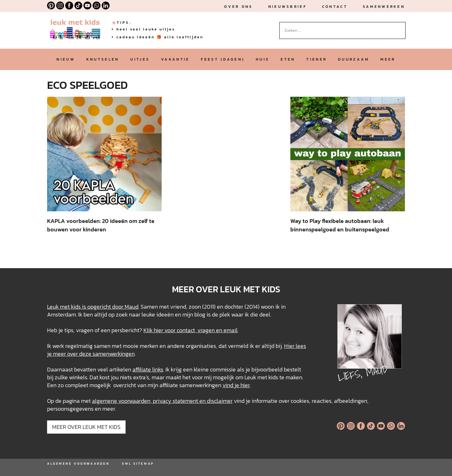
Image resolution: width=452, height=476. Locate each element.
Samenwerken (384, 7)
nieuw (66, 59)
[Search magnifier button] (401, 27)
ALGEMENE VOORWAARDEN (78, 464)
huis (263, 59)
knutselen (103, 59)
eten (288, 59)
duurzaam (354, 59)
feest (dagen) (223, 59)
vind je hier (236, 385)
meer (388, 59)
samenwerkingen (114, 354)
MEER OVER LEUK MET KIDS (86, 427)
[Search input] (340, 30)
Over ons (238, 7)
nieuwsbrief (288, 7)
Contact (335, 7)
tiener (317, 59)
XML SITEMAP (138, 464)
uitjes (140, 59)
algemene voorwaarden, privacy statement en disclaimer (162, 401)
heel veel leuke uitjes (146, 29)
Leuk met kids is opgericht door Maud (93, 307)
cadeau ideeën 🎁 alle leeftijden (160, 37)
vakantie (175, 59)
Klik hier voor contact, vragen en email (191, 330)
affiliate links (148, 369)
